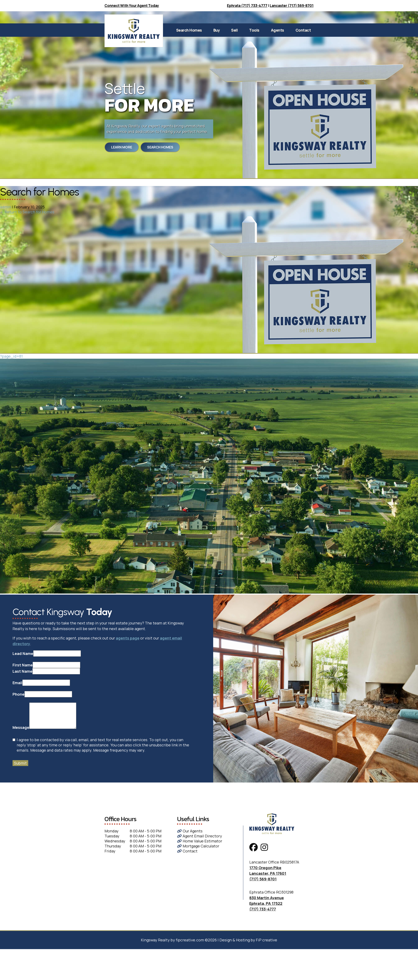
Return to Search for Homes (27, 212)
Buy (217, 30)
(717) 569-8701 (263, 879)
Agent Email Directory (199, 836)
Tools (254, 30)
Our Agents (190, 831)
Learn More (122, 147)
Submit (20, 763)
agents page (128, 638)
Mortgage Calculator (198, 846)
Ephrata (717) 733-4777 (247, 6)
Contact (303, 30)
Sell (234, 30)
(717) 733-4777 (263, 909)
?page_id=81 (11, 356)
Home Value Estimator (200, 841)
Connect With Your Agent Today (132, 6)
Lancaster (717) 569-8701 (292, 6)
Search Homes (189, 30)
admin (6, 207)
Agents (277, 30)
